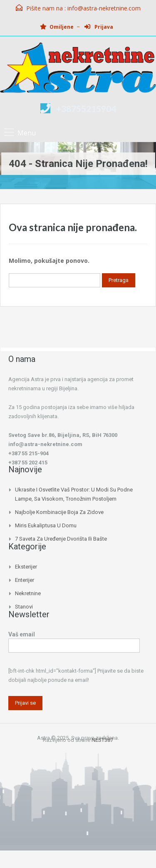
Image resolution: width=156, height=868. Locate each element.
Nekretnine (28, 593)
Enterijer (25, 580)
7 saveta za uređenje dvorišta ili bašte (61, 539)
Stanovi (24, 607)
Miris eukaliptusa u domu (46, 525)
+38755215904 (86, 108)
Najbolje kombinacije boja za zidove (59, 512)
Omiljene (57, 27)
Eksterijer (26, 567)
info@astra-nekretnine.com (104, 8)
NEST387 (102, 740)
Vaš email (74, 641)
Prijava (99, 27)
